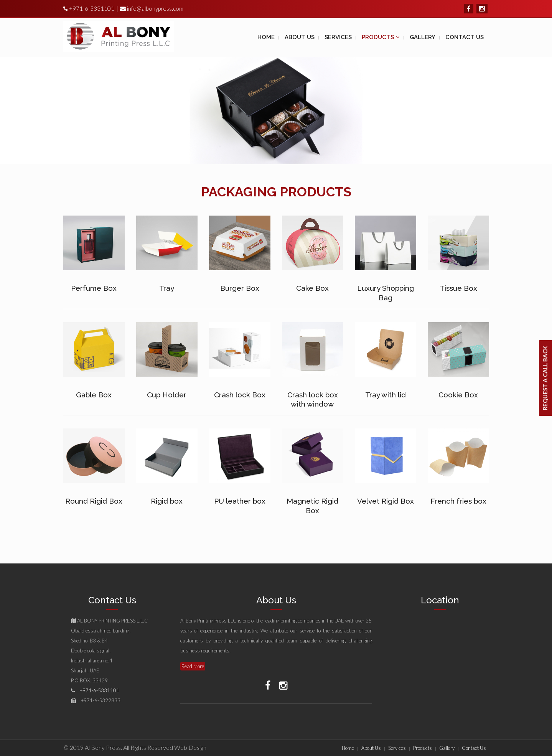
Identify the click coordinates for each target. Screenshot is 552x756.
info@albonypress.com (155, 8)
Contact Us (474, 748)
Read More (193, 666)
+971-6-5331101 (91, 8)
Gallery (447, 748)
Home (348, 748)
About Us (371, 748)
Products (423, 748)
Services (397, 748)
